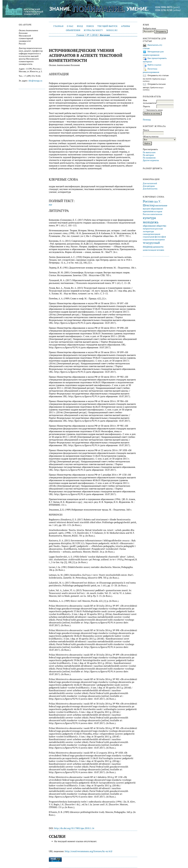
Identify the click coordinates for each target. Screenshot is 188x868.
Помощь (147, 120)
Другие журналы (151, 160)
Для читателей (150, 183)
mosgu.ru (112, 30)
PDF (51, 205)
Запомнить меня (154, 110)
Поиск (90, 26)
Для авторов (149, 186)
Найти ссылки (154, 65)
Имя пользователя (150, 102)
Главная (58, 26)
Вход (80, 26)
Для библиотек (150, 189)
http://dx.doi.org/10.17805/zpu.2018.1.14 (74, 828)
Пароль (146, 106)
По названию (149, 158)
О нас (70, 26)
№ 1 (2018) (92, 35)
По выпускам (149, 152)
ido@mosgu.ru (35, 81)
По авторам (148, 155)
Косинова (105, 35)
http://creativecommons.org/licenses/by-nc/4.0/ (89, 851)
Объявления (73, 30)
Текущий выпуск (107, 26)
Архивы (125, 26)
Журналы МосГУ (93, 30)
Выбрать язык (150, 28)
